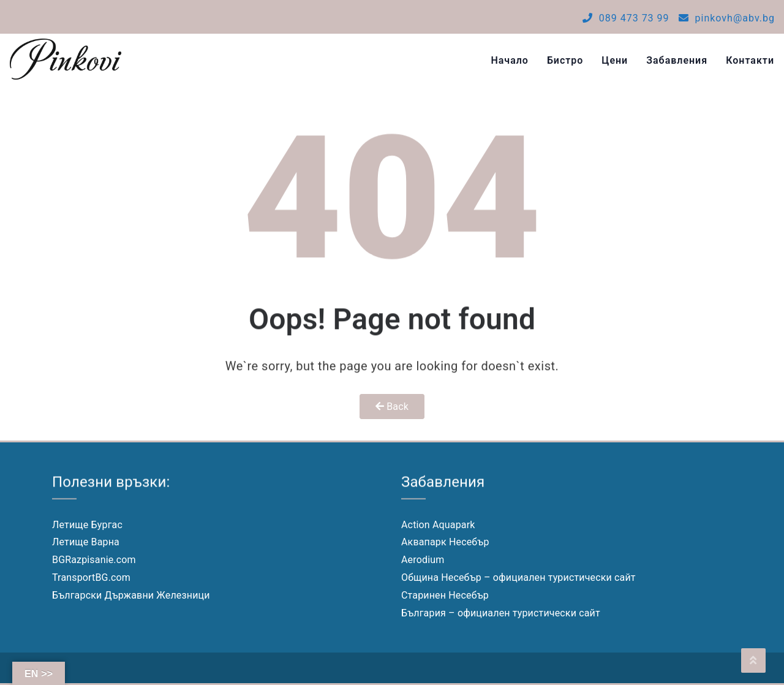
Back (392, 407)
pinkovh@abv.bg (727, 18)
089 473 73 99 (626, 18)
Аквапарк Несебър (445, 542)
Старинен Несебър (445, 595)
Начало (510, 60)
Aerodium (423, 560)
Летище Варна (86, 542)
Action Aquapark (438, 525)
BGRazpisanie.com (94, 560)
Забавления (677, 60)
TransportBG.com (91, 577)
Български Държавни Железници (131, 595)
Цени (615, 60)
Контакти (750, 60)
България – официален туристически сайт (501, 613)
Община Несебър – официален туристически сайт (518, 577)
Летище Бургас (87, 525)
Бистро (565, 60)
